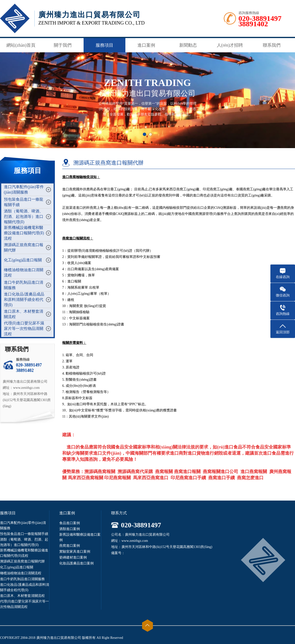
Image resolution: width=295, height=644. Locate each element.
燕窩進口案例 (70, 546)
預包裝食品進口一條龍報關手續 (24, 534)
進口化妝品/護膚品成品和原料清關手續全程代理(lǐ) (24, 300)
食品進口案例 (70, 523)
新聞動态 (188, 45)
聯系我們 (272, 45)
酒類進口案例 (70, 529)
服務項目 (104, 45)
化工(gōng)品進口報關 (23, 260)
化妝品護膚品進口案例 (76, 563)
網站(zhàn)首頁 (21, 45)
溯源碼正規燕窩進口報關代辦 (22, 561)
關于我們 (63, 45)
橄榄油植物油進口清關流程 (21, 573)
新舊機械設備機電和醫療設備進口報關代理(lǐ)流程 (24, 233)
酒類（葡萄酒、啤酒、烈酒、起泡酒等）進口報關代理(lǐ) (24, 217)
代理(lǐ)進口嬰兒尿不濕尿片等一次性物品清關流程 (24, 329)
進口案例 (146, 45)
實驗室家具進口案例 (75, 552)
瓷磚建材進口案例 (73, 557)
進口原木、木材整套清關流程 (22, 596)
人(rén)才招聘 (230, 45)
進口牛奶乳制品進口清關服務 (22, 579)
